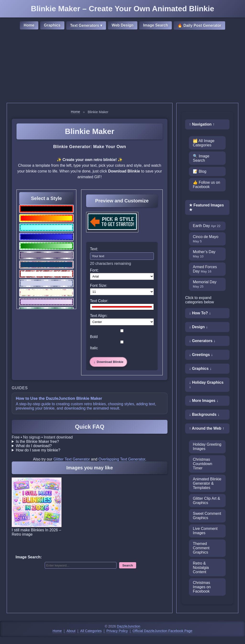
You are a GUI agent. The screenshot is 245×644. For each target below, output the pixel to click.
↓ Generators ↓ (202, 341)
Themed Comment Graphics (201, 548)
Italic (122, 345)
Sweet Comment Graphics (207, 516)
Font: (94, 270)
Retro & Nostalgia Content (201, 568)
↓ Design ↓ (198, 327)
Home (29, 25)
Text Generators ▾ (86, 25)
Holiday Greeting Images (207, 447)
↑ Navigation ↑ (202, 124)
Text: (94, 249)
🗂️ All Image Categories (204, 143)
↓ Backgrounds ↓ (204, 414)
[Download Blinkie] (108, 362)
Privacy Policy (117, 631)
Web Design (123, 25)
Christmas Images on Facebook (202, 587)
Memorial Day (205, 284)
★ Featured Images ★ (206, 207)
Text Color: (99, 301)
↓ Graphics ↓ (200, 369)
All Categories (91, 631)
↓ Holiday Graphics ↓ (206, 385)
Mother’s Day (204, 254)
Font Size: (99, 286)
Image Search (156, 25)
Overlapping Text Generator (122, 459)
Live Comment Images (205, 531)
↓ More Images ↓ (204, 401)
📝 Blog (200, 171)
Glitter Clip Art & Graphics (206, 501)
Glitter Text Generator (72, 459)
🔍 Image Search (201, 158)
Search (128, 565)
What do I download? (34, 446)
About (71, 631)
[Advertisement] (122, 67)
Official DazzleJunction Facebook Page (162, 631)
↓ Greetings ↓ (201, 355)
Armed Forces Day (205, 269)
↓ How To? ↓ (200, 313)
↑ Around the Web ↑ (207, 428)
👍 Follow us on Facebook (206, 185)
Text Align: (99, 316)
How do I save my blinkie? (38, 450)
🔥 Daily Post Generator (199, 25)
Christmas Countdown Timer (203, 464)
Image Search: (29, 557)
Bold (122, 334)
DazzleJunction (129, 626)
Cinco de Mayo (206, 239)
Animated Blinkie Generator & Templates (207, 483)
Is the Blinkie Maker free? (37, 441)
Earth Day (207, 226)
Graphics (52, 25)
